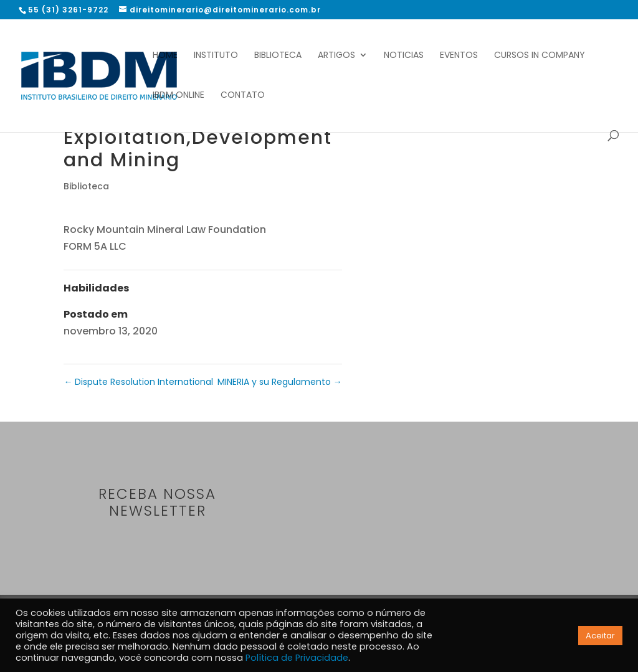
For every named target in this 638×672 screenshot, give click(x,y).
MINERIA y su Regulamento (280, 382)
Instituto (216, 56)
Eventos (459, 56)
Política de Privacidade (297, 658)
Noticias (404, 56)
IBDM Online (179, 96)
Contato (243, 96)
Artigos (336, 56)
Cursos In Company (540, 56)
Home (165, 56)
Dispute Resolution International (138, 382)
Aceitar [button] (600, 636)
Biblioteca (278, 56)
